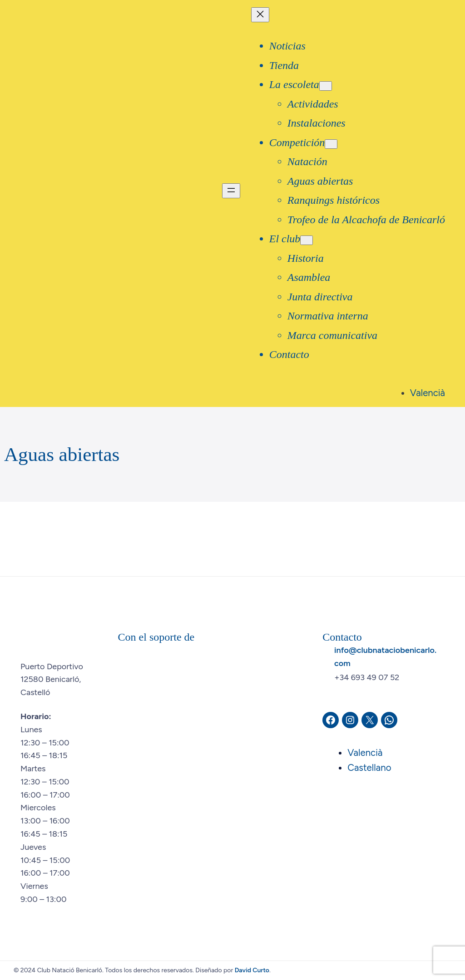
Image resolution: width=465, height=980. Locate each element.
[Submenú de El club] (307, 240)
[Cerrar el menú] (260, 15)
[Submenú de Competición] (331, 144)
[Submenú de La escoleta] (326, 86)
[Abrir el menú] (231, 191)
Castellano (369, 768)
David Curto (252, 970)
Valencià (428, 393)
